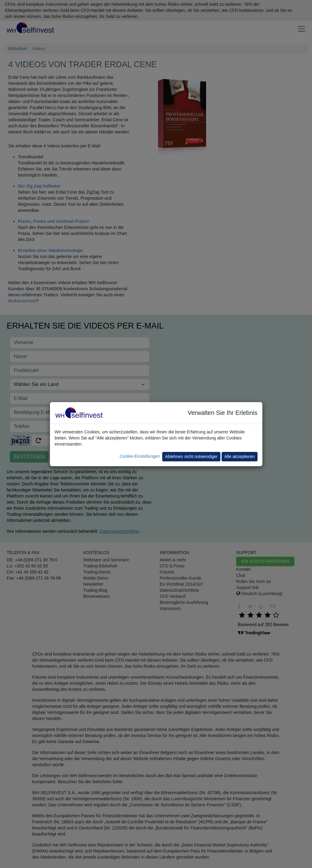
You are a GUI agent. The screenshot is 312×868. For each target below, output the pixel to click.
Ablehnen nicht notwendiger (191, 456)
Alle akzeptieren (240, 456)
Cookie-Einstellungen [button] (140, 456)
